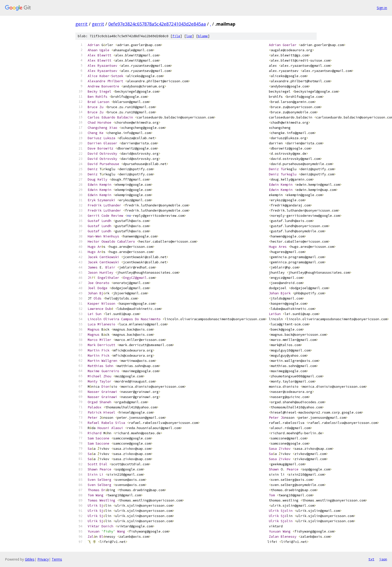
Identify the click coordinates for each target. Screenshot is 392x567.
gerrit (82, 24)
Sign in (382, 8)
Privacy (43, 559)
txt (371, 559)
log (189, 36)
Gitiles (30, 559)
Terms (57, 559)
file (176, 36)
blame (203, 36)
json (383, 559)
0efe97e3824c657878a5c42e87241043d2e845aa (157, 24)
